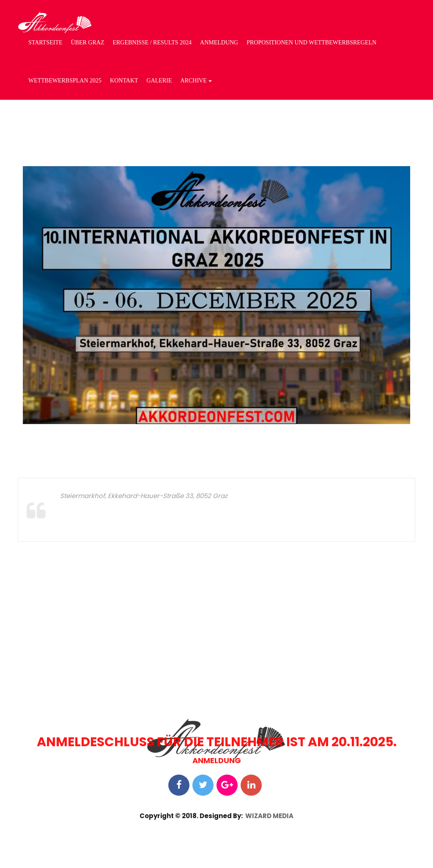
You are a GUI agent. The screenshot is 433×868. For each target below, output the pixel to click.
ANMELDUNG (219, 42)
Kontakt (124, 81)
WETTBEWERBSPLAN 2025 (65, 81)
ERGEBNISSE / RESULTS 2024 (152, 42)
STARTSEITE (45, 42)
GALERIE (159, 81)
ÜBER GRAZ (87, 42)
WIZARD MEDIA (269, 816)
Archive (196, 81)
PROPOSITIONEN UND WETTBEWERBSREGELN (311, 42)
